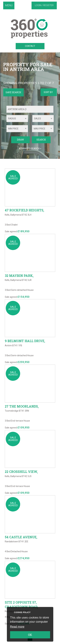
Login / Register (44, 5)
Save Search (13, 92)
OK (30, 635)
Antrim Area (18, 109)
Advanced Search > (30, 149)
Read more (17, 627)
